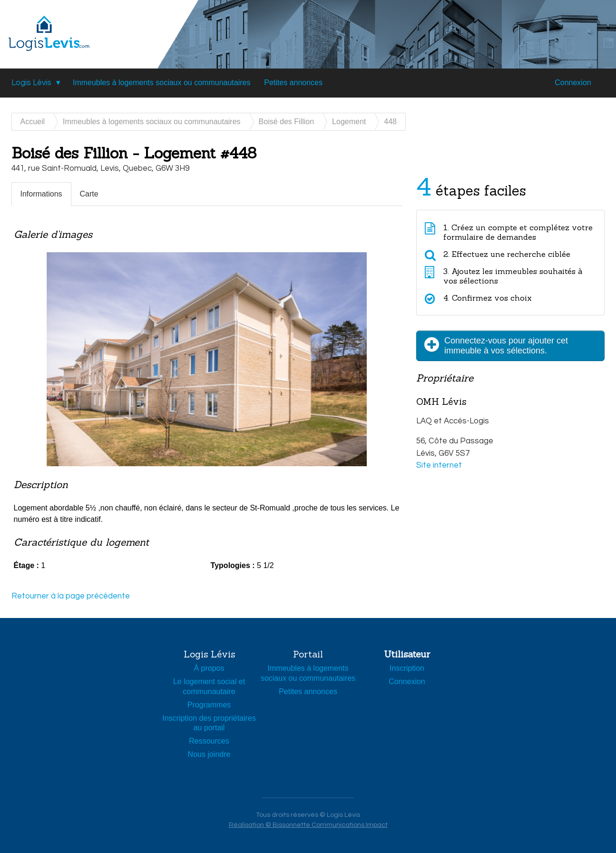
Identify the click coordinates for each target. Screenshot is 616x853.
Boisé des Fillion (287, 122)
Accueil (33, 122)
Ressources (209, 741)
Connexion (573, 83)
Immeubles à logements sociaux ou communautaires (162, 83)
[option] (207, 373)
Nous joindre (209, 754)
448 (390, 122)
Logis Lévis (31, 83)
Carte (89, 194)
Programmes (209, 705)
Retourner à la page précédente (71, 596)
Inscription (407, 668)
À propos (209, 668)
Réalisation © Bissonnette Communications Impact (308, 825)
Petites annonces (293, 83)
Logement (349, 122)
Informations (41, 194)
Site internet (439, 465)
